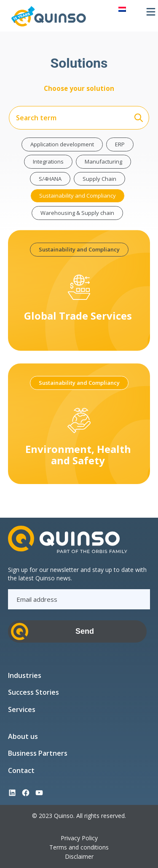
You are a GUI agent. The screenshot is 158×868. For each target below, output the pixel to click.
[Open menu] (151, 12)
